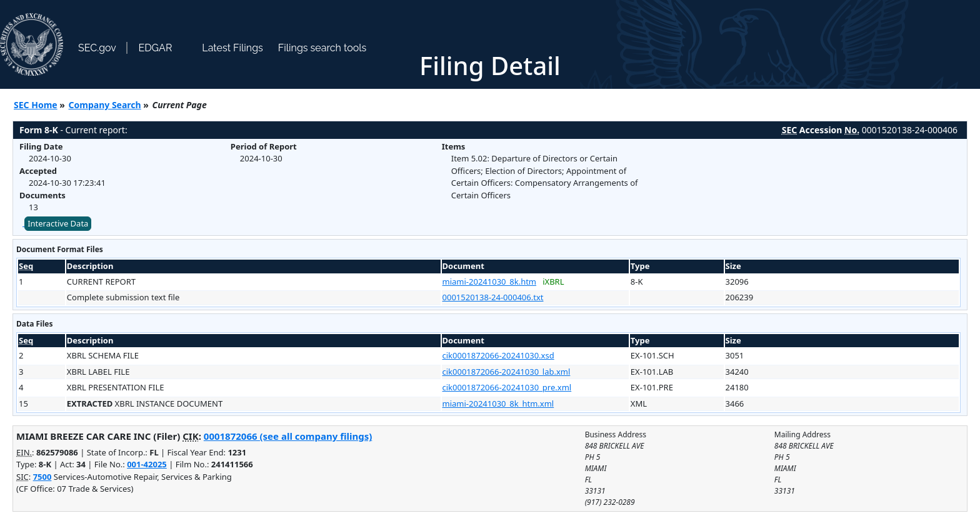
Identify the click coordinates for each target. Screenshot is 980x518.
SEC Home (36, 105)
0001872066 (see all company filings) (288, 436)
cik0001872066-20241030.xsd (498, 355)
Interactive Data (58, 223)
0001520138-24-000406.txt (493, 297)
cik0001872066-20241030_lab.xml (507, 372)
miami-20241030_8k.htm (490, 282)
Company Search (105, 105)
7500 (42, 477)
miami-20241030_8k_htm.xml (498, 404)
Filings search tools (322, 48)
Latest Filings (232, 48)
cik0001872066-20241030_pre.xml (507, 387)
